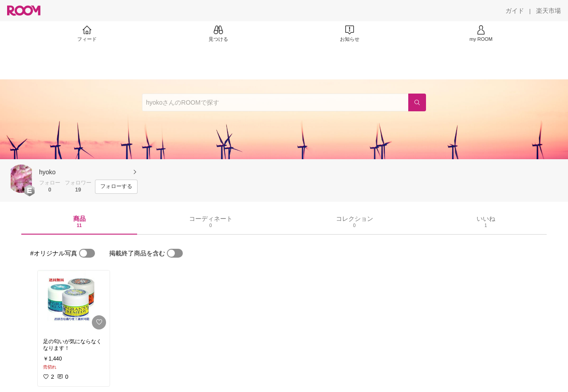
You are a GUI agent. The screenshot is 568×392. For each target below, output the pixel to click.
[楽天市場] (548, 11)
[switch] (87, 253)
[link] (74, 302)
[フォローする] (116, 187)
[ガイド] (515, 11)
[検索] (417, 102)
